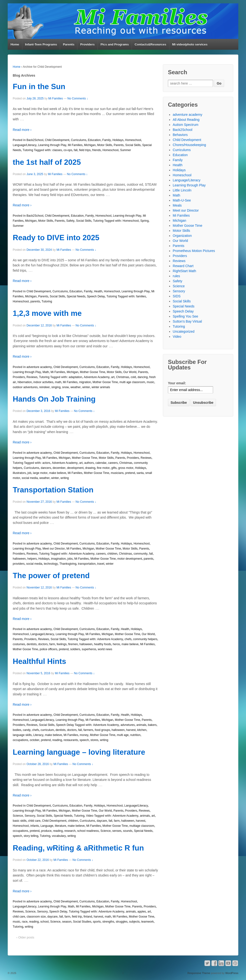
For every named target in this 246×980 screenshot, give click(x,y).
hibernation (25, 382)
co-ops (68, 150)
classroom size (36, 917)
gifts (114, 468)
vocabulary (59, 836)
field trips (85, 150)
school (45, 922)
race (25, 922)
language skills (22, 735)
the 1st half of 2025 (47, 162)
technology (51, 564)
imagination (58, 559)
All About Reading (186, 120)
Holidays (118, 140)
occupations (20, 740)
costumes (19, 644)
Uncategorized (184, 331)
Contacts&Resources (151, 44)
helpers (32, 559)
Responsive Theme (199, 973)
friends (97, 150)
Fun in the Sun (39, 86)
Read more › (22, 130)
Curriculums (79, 140)
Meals (177, 205)
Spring (145, 221)
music (151, 382)
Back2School (35, 140)
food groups (102, 730)
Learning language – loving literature (79, 752)
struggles (122, 922)
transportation (87, 564)
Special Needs (76, 296)
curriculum (47, 730)
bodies (17, 730)
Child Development (57, 140)
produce (46, 831)
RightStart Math (184, 271)
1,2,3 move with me (47, 313)
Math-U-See (182, 200)
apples (142, 912)
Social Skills (133, 145)
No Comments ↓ (78, 98)
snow (65, 387)
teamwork (148, 922)
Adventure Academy (96, 377)
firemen (73, 644)
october (35, 740)
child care (34, 821)
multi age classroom (132, 382)
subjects (134, 922)
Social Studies (82, 922)
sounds (128, 831)
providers (19, 564)
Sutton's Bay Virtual (187, 321)
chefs (128, 639)
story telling (31, 836)
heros (116, 644)
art (113, 377)
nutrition (135, 735)
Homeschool (133, 140)
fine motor (103, 468)
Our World (130, 372)
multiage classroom (142, 826)
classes (57, 150)
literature (60, 826)
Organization (182, 236)
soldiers (75, 649)
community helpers (145, 639)
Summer (126, 150)
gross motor (126, 468)
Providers (87, 44)
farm (52, 644)
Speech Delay (96, 296)
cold (133, 377)
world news (105, 649)
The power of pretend (51, 576)
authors (89, 463)
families (141, 296)
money (84, 735)
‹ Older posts (25, 937)
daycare (102, 821)
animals (141, 725)
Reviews (32, 377)
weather (76, 387)
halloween (19, 559)
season (67, 922)
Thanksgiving (68, 564)
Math (46, 372)
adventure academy (39, 367)
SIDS (177, 296)
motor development (130, 559)
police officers (48, 649)
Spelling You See (185, 316)
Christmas (123, 377)
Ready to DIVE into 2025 (56, 238)
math (58, 382)
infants (34, 826)
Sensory (30, 816)
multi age (123, 735)
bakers (152, 725)
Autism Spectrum (186, 125)
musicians (117, 473)
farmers (88, 730)
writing (65, 478)
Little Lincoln (182, 190)
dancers (46, 468)
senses (117, 831)
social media (30, 478)
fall (76, 150)
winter (86, 387)
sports (97, 922)
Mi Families (56, 98)
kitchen (142, 730)
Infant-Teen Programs (41, 44)
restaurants (71, 740)
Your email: (177, 383)
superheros (89, 649)
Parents (69, 44)
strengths (108, 922)
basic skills (20, 821)
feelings (62, 644)
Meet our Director (54, 549)
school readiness (88, 831)
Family (107, 140)
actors (46, 463)
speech (84, 740)
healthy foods (102, 644)
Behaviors (180, 135)
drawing (90, 468)
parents (35, 301)
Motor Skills (105, 145)
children (112, 554)
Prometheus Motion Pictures (194, 251)
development (75, 468)
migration (85, 382)
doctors (43, 644)
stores (95, 740)
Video (90, 816)
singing (56, 387)
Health (98, 291)
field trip (77, 917)
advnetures (128, 725)
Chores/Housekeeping (189, 145)
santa (140, 473)
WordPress (232, 973)
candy (27, 730)
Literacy (38, 735)
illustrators (19, 473)
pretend (130, 473)
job (29, 473)
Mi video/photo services (190, 44)
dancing (143, 377)
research (70, 831)
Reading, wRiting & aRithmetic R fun (78, 848)
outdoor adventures (25, 387)
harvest (131, 730)
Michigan (90, 145)
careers (113, 463)
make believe (58, 473)
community (141, 554)
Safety (70, 221)
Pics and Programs (115, 44)
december (59, 468)
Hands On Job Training (54, 399)
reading (57, 740)
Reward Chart (183, 266)
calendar (101, 463)
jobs (70, 559)
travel (101, 564)
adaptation (75, 377)
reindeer (44, 387)
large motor (40, 473)
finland (88, 917)
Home (15, 44)
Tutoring (28, 150)
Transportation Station (53, 490)
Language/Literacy (25, 145)
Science (18, 816)
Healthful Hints (39, 661)
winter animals (101, 387)
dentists (32, 644)
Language (47, 826)
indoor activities (43, 382)
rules (176, 276)
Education (94, 140)
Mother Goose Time (93, 372)
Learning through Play (52, 145)
